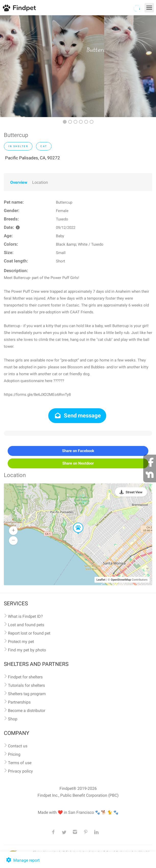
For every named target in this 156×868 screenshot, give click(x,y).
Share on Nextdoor (78, 463)
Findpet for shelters (25, 677)
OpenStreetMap (121, 580)
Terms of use (20, 763)
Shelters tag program (27, 694)
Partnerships (19, 702)
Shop (13, 719)
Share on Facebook (78, 451)
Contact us (18, 746)
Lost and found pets (26, 625)
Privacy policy (20, 771)
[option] (26, 66)
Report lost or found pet (29, 633)
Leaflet (101, 580)
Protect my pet (21, 642)
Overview (19, 182)
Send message (77, 416)
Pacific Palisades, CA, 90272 (33, 158)
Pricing (14, 754)
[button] (75, 523)
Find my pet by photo (27, 650)
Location (40, 182)
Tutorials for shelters (26, 685)
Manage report (22, 860)
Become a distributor (27, 711)
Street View (134, 492)
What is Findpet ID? (25, 616)
